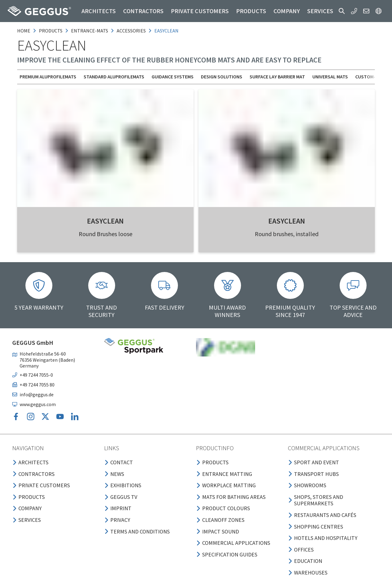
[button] (342, 11)
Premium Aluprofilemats (48, 77)
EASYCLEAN (105, 221)
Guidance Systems (173, 77)
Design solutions (222, 77)
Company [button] (287, 11)
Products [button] (251, 11)
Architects (99, 11)
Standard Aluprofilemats (114, 77)
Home (24, 31)
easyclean (166, 31)
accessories (131, 31)
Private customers (200, 11)
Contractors (143, 11)
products (51, 31)
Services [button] (320, 11)
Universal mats (330, 77)
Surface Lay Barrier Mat (277, 77)
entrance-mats (90, 31)
